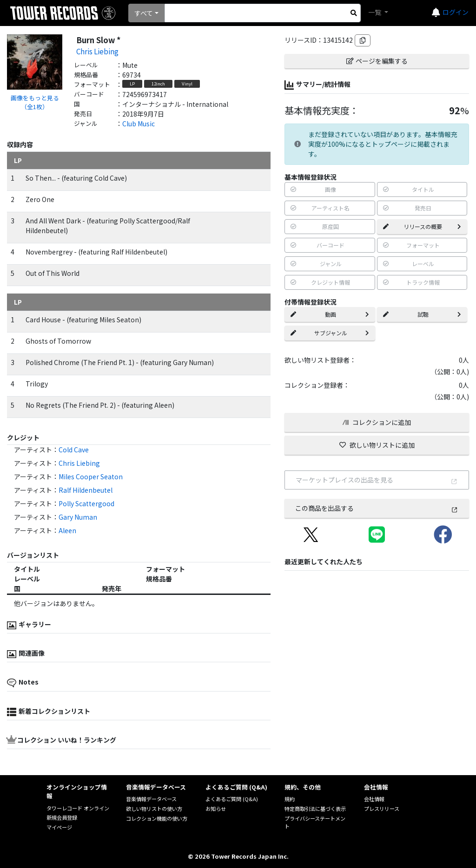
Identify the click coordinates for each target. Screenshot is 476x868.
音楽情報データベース (151, 799)
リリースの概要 (422, 226)
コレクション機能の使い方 (157, 818)
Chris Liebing (97, 51)
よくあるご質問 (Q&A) (232, 799)
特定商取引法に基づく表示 (315, 809)
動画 (330, 314)
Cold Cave (74, 450)
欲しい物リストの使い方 (154, 809)
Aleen (67, 530)
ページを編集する (377, 61)
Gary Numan (78, 517)
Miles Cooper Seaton (91, 476)
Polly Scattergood (86, 503)
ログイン (456, 12)
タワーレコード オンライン (78, 808)
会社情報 (374, 799)
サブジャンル (330, 333)
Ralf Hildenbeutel (86, 490)
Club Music (139, 124)
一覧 (375, 12)
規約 (290, 799)
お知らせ (216, 809)
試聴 (422, 314)
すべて (144, 13)
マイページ (59, 827)
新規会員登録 (62, 817)
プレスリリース (382, 809)
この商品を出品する (377, 508)
